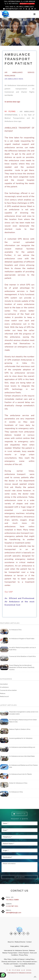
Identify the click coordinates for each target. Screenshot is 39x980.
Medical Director (20, 942)
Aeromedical (4, 684)
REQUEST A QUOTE (27, 4)
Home (4, 37)
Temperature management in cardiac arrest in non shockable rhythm (24, 713)
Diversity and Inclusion (9, 962)
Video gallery (24, 946)
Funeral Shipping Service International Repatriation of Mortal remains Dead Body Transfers (22, 667)
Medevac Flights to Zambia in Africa (20, 729)
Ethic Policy (8, 959)
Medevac (3, 694)
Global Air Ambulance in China (18, 783)
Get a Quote (20, 877)
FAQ (23, 966)
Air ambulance (4, 687)
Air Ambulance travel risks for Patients (20, 774)
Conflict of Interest (18, 959)
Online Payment (24, 953)
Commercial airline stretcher (8, 690)
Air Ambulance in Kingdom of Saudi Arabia (22, 639)
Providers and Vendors (11, 964)
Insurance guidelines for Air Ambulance (21, 738)
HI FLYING (10, 111)
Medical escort (4, 697)
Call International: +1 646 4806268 (20, 1)
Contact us (19, 814)
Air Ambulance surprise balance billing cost (22, 747)
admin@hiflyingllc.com (13, 9)
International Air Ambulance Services (16, 950)
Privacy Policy (24, 955)
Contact (29, 942)
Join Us (19, 962)
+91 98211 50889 (12, 900)
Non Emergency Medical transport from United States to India (23, 721)
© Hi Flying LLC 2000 (19, 970)
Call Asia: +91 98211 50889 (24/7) (20, 7)
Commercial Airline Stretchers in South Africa (22, 656)
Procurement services (30, 962)
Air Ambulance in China (16, 792)
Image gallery (15, 946)
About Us (11, 942)
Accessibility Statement (27, 964)
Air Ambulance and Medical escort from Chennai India (23, 766)
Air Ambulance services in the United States (22, 756)
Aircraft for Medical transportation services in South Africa (22, 649)
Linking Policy (30, 959)
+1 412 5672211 (12, 4)
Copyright (18, 966)
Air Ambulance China (15, 630)
